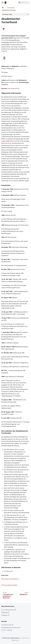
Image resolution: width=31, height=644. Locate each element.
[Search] (24, 3)
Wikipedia (5, 613)
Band (19, 141)
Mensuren (8, 143)
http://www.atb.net (13, 88)
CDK (6, 51)
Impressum (25, 638)
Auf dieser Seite (7, 14)
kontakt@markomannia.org (11, 628)
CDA (3, 51)
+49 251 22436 (7, 630)
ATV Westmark (8, 571)
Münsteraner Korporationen (10, 579)
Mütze (12, 141)
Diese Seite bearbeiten (9, 585)
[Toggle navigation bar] (3, 3)
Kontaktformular (7, 625)
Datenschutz (16, 640)
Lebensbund (19, 145)
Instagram (5, 615)
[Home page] (3, 8)
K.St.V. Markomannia (8, 610)
